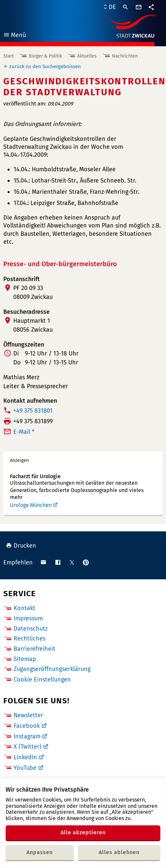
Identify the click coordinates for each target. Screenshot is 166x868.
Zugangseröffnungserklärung (52, 669)
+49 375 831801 (33, 411)
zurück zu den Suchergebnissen (45, 66)
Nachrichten (125, 56)
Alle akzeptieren (83, 832)
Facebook (27, 726)
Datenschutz (31, 629)
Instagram (27, 736)
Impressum (28, 618)
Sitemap (25, 659)
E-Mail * (24, 432)
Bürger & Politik (45, 56)
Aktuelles (87, 56)
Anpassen (40, 852)
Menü (14, 36)
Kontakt (25, 608)
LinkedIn (25, 757)
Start (8, 56)
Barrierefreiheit (34, 649)
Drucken (21, 546)
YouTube (25, 768)
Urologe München (31, 505)
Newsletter (28, 715)
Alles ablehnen (119, 852)
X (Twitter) (28, 747)
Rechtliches (29, 639)
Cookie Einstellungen (42, 680)
